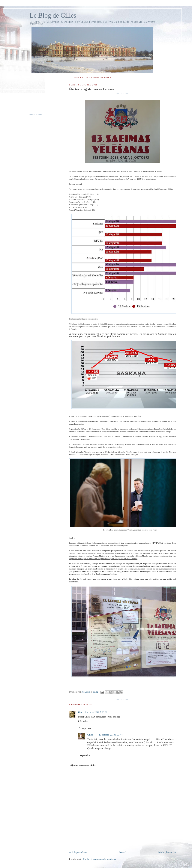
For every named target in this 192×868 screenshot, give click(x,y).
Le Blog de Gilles (53, 15)
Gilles (90, 735)
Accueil (122, 852)
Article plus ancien (167, 852)
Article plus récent (78, 852)
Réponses (86, 728)
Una (80, 712)
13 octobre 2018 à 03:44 (111, 735)
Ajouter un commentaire (83, 765)
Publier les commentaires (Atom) (99, 859)
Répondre (83, 721)
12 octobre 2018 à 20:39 (95, 712)
